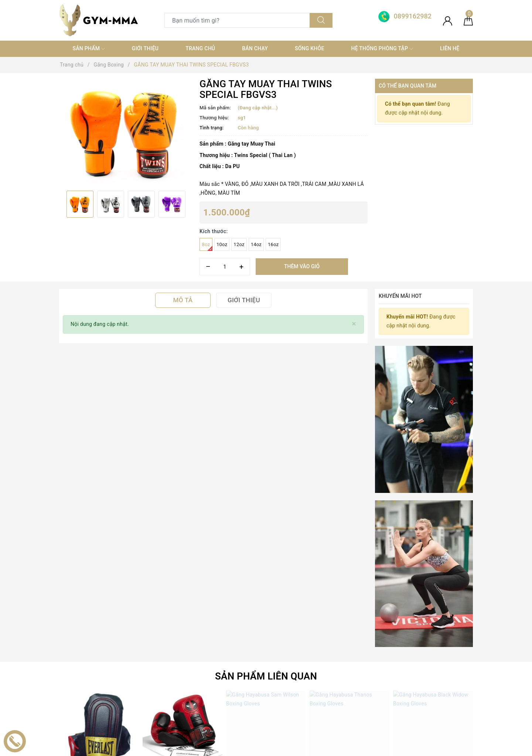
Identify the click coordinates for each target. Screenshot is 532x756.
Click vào (183, 511)
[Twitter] (81, 670)
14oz (256, 244)
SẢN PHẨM (88, 49)
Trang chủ (200, 48)
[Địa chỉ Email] (359, 554)
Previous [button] (59, 204)
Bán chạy (255, 48)
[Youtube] (96, 670)
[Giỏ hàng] (468, 20)
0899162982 (312, 638)
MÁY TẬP (175, 704)
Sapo (332, 748)
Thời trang (177, 678)
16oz (273, 244)
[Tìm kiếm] (321, 20)
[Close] (354, 324)
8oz (207, 246)
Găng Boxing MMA (187, 651)
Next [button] (192, 204)
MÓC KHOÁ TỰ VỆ (186, 717)
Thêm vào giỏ (302, 266)
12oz (239, 244)
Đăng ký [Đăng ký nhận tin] (449, 554)
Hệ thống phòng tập (382, 49)
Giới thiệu (145, 48)
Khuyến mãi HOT (400, 296)
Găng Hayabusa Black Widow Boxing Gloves (441, 501)
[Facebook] (66, 670)
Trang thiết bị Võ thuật (191, 664)
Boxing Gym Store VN (414, 631)
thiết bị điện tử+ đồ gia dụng (198, 691)
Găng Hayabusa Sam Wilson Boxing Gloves (273, 501)
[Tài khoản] (448, 20)
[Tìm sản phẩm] (237, 20)
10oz (222, 244)
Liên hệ (450, 48)
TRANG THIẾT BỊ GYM (190, 638)
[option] (126, 132)
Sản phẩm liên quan (266, 400)
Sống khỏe (310, 48)
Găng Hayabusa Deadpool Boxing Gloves (187, 501)
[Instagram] (112, 670)
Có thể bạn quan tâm (407, 86)
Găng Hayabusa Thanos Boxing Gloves (352, 501)
